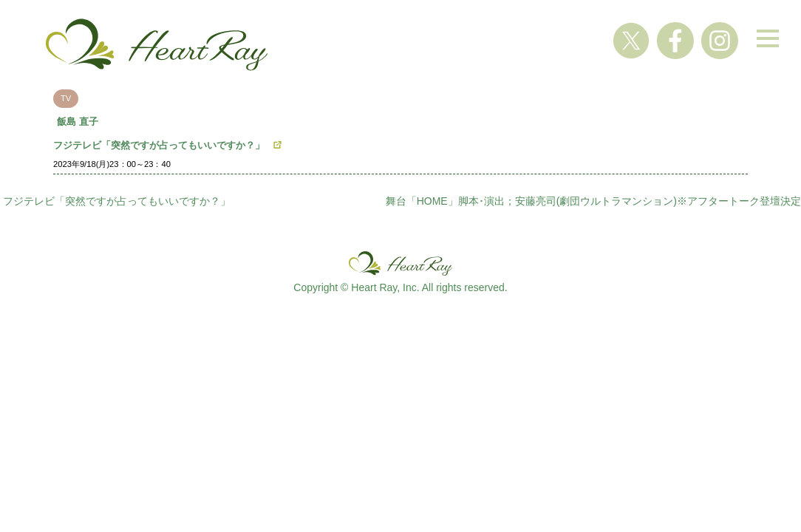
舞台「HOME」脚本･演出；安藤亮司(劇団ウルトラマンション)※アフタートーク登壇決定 (593, 201)
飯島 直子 (78, 122)
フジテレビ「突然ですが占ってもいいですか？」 (159, 145)
